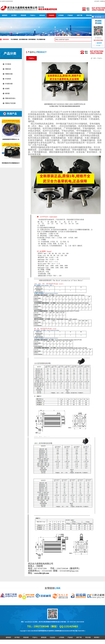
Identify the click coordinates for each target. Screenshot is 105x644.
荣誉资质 (23, 15)
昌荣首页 (5, 15)
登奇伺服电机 (32, 39)
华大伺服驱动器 (41, 39)
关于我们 (14, 15)
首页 (95, 58)
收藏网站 (103, 1)
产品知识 (70, 15)
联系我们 (97, 637)
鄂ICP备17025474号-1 (79, 631)
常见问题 (89, 15)
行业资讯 (51, 15)
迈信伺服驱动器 (23, 39)
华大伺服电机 (14, 39)
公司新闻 (61, 15)
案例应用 (42, 15)
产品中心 (33, 15)
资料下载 (80, 15)
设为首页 (97, 1)
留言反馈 (99, 43)
